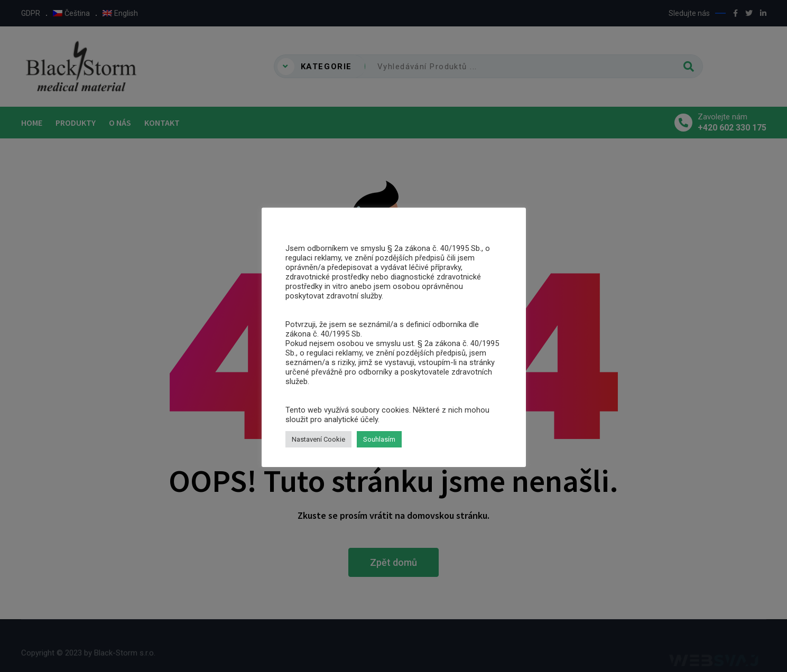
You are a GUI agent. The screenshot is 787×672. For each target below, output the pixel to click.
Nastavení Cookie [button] (318, 439)
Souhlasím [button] (379, 439)
